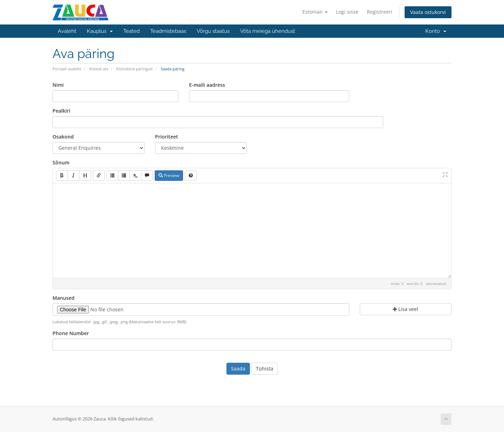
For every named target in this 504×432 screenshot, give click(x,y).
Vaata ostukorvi (428, 12)
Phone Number (71, 333)
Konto (436, 31)
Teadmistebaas (168, 31)
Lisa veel (405, 309)
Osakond (63, 137)
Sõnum (61, 162)
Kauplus (100, 31)
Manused (64, 298)
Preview (169, 175)
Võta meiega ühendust (268, 31)
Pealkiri (61, 111)
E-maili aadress (207, 85)
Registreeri (380, 12)
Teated (131, 31)
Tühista (265, 369)
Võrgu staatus (213, 31)
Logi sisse (347, 12)
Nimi (58, 85)
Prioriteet (167, 137)
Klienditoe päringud (134, 69)
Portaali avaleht (67, 69)
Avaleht (67, 31)
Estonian (315, 12)
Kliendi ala (99, 69)
